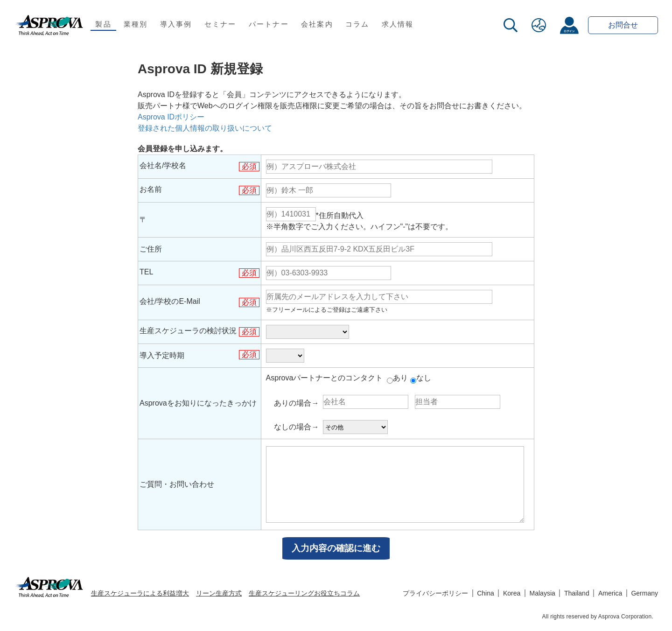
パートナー (269, 24)
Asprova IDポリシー (171, 117)
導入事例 (176, 24)
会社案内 (317, 24)
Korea (512, 593)
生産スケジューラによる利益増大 (140, 593)
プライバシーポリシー (435, 593)
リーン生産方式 (219, 593)
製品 (103, 24)
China (486, 593)
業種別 (136, 24)
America (610, 593)
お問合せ (623, 25)
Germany (644, 593)
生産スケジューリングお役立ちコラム (304, 593)
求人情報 (398, 24)
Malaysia (542, 593)
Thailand (577, 593)
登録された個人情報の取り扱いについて (205, 128)
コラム (357, 24)
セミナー (220, 24)
